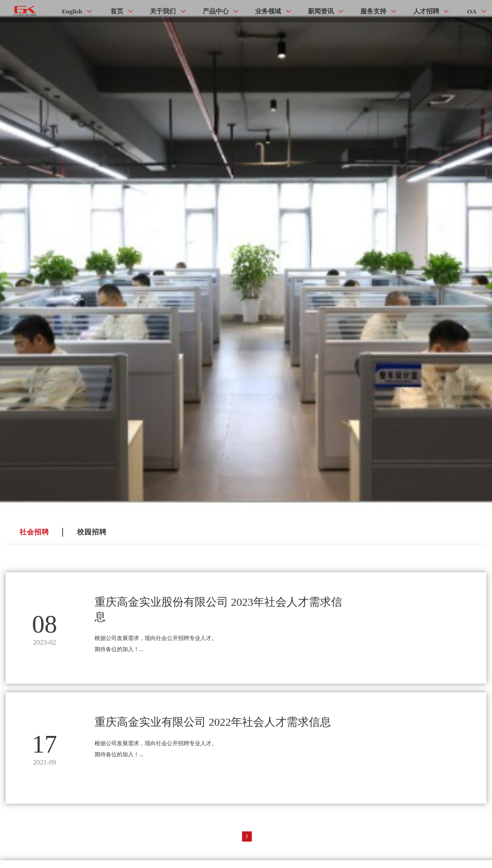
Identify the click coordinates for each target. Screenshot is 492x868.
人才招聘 (426, 11)
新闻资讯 (321, 11)
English (72, 11)
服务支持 (373, 11)
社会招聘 (34, 532)
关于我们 (163, 11)
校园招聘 (92, 532)
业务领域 (268, 11)
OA (472, 11)
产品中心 (216, 11)
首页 (117, 11)
